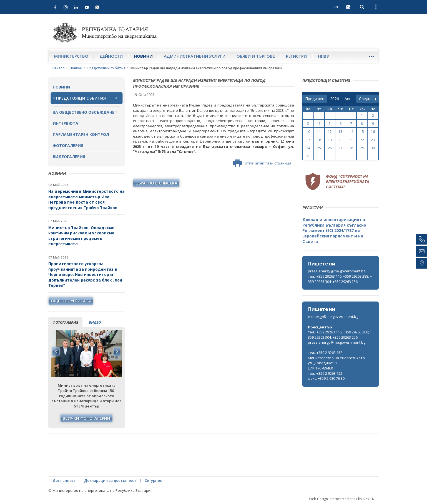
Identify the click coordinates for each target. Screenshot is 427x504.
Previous (56, 351)
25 (319, 148)
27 (340, 148)
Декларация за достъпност (110, 480)
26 (330, 148)
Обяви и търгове (256, 56)
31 (308, 156)
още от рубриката (71, 301)
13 (340, 132)
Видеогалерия (69, 157)
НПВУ (324, 56)
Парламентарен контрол (81, 134)
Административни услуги (195, 56)
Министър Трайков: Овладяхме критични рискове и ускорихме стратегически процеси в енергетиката (81, 236)
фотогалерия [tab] (65, 322)
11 (319, 132)
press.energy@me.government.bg (337, 271)
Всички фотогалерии (86, 418)
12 (330, 132)
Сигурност (154, 480)
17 (308, 140)
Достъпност (64, 480)
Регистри (296, 56)
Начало (59, 68)
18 (319, 140)
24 (308, 148)
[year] (335, 99)
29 (362, 148)
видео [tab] (95, 322)
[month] (349, 99)
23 (373, 140)
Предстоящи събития (106, 68)
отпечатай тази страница (262, 163)
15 (362, 132)
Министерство (71, 56)
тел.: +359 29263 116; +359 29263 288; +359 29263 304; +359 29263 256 (340, 279)
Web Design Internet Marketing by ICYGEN (342, 499)
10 (308, 132)
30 (373, 148)
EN (336, 7)
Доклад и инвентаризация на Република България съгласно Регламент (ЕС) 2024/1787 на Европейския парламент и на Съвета (334, 230)
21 (351, 140)
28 (351, 148)
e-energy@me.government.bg (333, 316)
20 (340, 140)
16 (373, 132)
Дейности (111, 56)
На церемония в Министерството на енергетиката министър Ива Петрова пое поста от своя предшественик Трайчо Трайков (86, 199)
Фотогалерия (68, 145)
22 (362, 140)
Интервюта (66, 123)
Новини (143, 56)
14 (351, 132)
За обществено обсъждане (84, 112)
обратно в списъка (156, 183)
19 (330, 140)
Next (117, 351)
